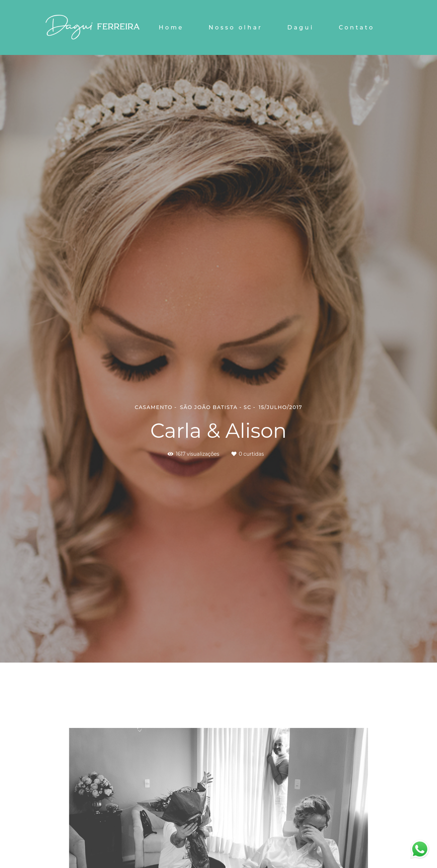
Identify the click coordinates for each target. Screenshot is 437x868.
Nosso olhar (235, 27)
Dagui (301, 27)
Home (171, 27)
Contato (356, 27)
